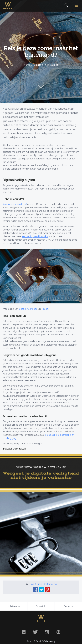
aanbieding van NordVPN (35, 236)
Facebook (24, 632)
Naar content (41, 87)
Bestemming (50, 584)
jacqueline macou (28, 309)
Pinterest (58, 632)
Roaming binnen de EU (15, 204)
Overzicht (41, 606)
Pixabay (45, 309)
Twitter (35, 632)
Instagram (47, 632)
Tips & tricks (36, 584)
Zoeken (66, 6)
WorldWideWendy (8, 4)
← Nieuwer (14, 606)
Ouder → (68, 606)
